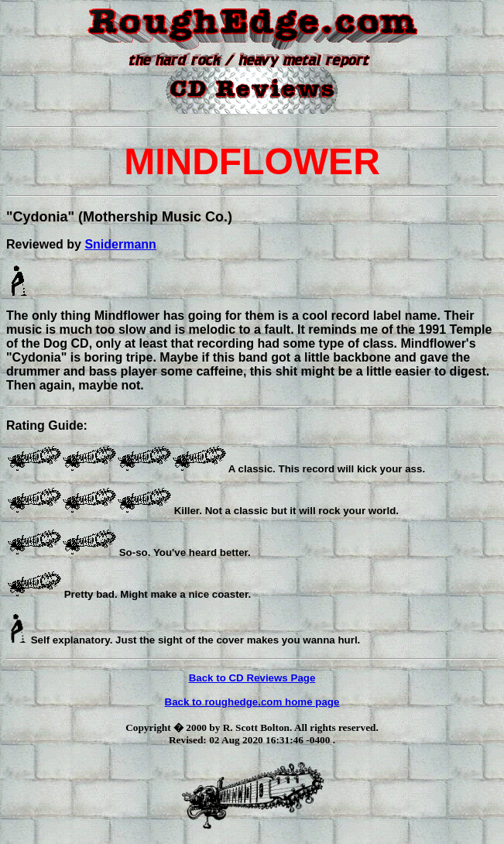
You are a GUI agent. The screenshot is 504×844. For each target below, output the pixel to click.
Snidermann (120, 244)
